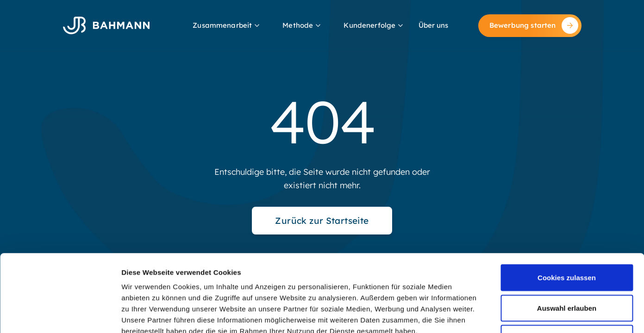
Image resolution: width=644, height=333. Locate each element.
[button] (227, 26)
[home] (106, 25)
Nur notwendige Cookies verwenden (567, 267)
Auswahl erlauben (567, 231)
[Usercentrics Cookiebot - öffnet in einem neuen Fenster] (60, 315)
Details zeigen (492, 315)
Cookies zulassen (567, 200)
